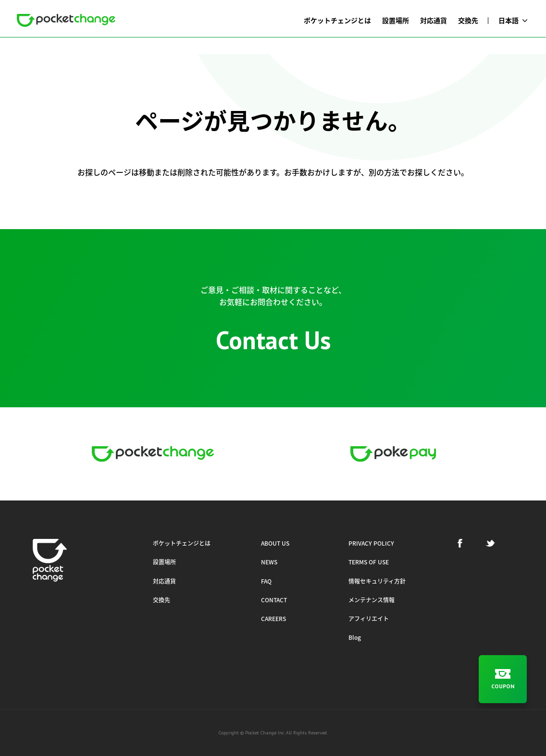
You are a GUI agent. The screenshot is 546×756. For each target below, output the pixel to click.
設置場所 (164, 562)
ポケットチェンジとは (182, 543)
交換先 (161, 600)
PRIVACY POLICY (371, 543)
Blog (355, 637)
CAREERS (273, 619)
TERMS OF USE (369, 562)
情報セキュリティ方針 (377, 581)
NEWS (269, 562)
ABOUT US (275, 543)
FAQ (266, 581)
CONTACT (274, 600)
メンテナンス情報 (372, 600)
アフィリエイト (369, 619)
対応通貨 (164, 581)
